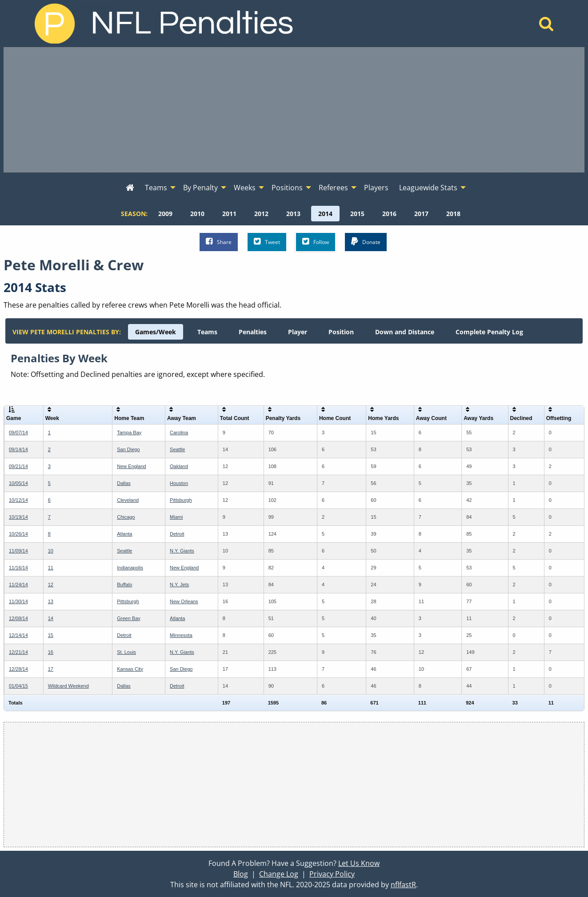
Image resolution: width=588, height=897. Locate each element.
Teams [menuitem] (156, 188)
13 (51, 601)
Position (341, 332)
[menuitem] (130, 188)
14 (51, 618)
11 (51, 568)
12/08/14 (18, 618)
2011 (229, 214)
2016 (389, 214)
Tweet (267, 242)
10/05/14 (18, 483)
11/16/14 (18, 568)
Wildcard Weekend (68, 686)
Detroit (177, 534)
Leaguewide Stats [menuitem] (428, 188)
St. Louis (126, 652)
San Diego (128, 449)
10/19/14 (18, 517)
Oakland (179, 466)
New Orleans (184, 601)
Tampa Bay (129, 432)
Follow (316, 242)
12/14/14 (18, 635)
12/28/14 (18, 669)
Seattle (177, 449)
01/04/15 (18, 686)
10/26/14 (18, 534)
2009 (165, 214)
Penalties (253, 332)
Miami (176, 517)
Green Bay (129, 618)
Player (298, 332)
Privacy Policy (332, 874)
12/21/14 (18, 652)
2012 (261, 214)
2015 (357, 214)
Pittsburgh (181, 500)
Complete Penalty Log (489, 332)
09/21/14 (18, 466)
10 (51, 551)
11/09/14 (18, 551)
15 (51, 635)
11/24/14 (18, 585)
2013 (293, 214)
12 (51, 585)
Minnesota (181, 635)
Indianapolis (130, 568)
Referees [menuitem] (333, 188)
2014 (325, 214)
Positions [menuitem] (287, 188)
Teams (207, 332)
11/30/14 (18, 601)
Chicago (126, 517)
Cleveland (128, 500)
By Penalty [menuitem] (200, 188)
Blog (241, 874)
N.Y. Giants (182, 551)
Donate (366, 242)
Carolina (179, 432)
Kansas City (130, 669)
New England (131, 466)
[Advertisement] (294, 110)
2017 (421, 214)
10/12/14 (18, 500)
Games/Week (156, 332)
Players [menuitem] (376, 188)
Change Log (279, 874)
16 (51, 652)
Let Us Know (359, 863)
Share (219, 242)
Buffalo (124, 585)
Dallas (124, 483)
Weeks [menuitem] (245, 188)
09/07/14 (18, 432)
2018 (453, 214)
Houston (179, 483)
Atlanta (124, 534)
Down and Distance (405, 332)
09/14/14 (18, 449)
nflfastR (403, 885)
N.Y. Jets (179, 585)
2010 (197, 214)
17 (51, 669)
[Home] (546, 26)
